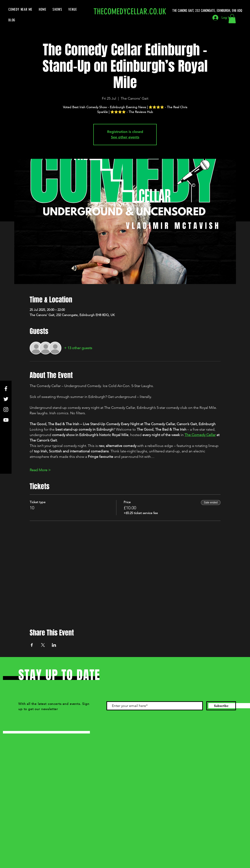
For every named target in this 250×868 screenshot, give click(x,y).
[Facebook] (6, 389)
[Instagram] (6, 409)
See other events (125, 137)
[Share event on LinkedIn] (54, 645)
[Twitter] (6, 399)
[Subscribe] (221, 706)
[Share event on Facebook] (32, 645)
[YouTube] (6, 420)
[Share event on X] (43, 645)
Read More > (40, 470)
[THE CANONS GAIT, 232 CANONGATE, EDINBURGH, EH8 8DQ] (208, 11)
